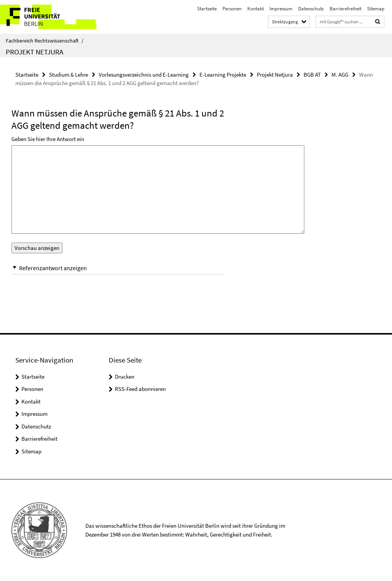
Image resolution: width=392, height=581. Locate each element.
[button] (118, 268)
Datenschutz (311, 9)
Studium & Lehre (69, 75)
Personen (232, 9)
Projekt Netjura (34, 52)
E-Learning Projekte (223, 75)
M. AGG (340, 75)
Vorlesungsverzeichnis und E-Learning (144, 75)
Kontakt (256, 9)
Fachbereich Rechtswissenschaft (45, 41)
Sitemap (376, 9)
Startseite (207, 9)
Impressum (281, 9)
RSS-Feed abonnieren (140, 389)
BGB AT (312, 75)
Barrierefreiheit (345, 9)
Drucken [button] (125, 377)
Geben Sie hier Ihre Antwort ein (48, 139)
